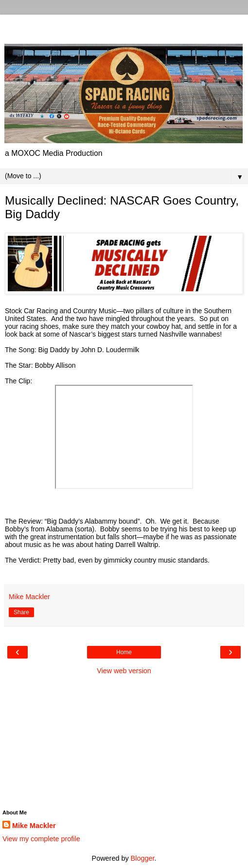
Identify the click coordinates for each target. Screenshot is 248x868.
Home (124, 652)
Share (21, 612)
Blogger (143, 858)
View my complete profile (41, 839)
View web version (124, 671)
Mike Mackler (34, 826)
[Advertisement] (124, 27)
